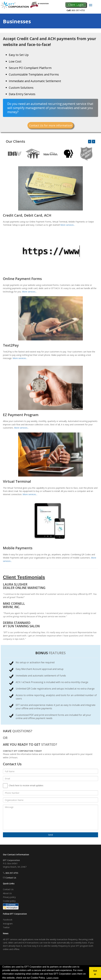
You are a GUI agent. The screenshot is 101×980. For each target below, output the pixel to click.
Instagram (8, 924)
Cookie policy (9, 901)
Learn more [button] (53, 978)
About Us (7, 893)
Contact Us (11, 878)
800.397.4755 (12, 873)
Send (51, 835)
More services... (68, 225)
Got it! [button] (95, 973)
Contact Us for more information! (51, 125)
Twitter (6, 927)
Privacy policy (9, 897)
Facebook (8, 920)
